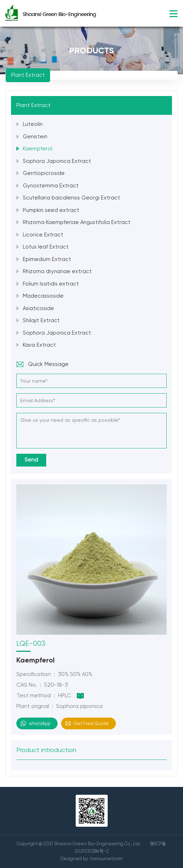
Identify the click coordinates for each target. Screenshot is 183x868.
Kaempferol (37, 149)
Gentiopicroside (44, 173)
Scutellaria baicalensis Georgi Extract (71, 198)
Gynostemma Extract (51, 186)
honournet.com (106, 859)
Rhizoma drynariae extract (57, 271)
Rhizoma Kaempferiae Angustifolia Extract (77, 222)
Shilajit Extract (41, 320)
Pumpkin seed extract (51, 210)
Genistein (35, 137)
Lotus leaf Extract (46, 247)
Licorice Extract (43, 235)
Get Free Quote (91, 723)
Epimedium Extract (47, 259)
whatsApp (40, 723)
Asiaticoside (38, 308)
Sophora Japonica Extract (57, 161)
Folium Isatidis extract (51, 284)
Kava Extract (39, 345)
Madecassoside (43, 296)
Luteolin (33, 124)
